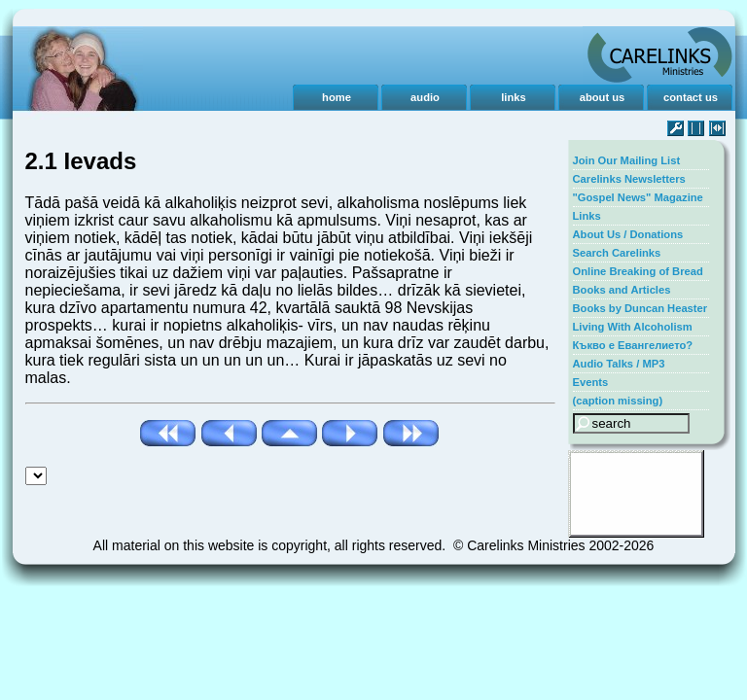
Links (587, 216)
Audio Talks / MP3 (619, 364)
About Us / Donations (628, 234)
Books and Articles (622, 290)
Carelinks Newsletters (629, 179)
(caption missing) (618, 401)
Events (591, 382)
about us (603, 97)
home (337, 97)
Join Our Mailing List (627, 160)
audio (425, 97)
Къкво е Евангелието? (633, 345)
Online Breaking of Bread (638, 271)
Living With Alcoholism (633, 327)
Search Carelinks (617, 253)
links (514, 97)
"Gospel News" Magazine (638, 197)
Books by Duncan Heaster (640, 308)
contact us (691, 97)
